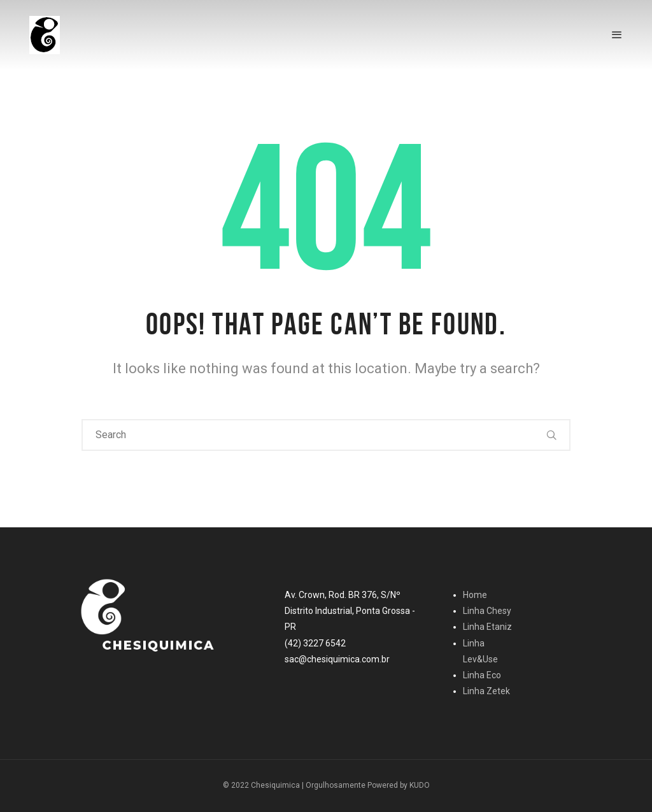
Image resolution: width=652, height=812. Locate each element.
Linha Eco (482, 675)
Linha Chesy (487, 611)
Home (475, 595)
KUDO (420, 785)
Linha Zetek (486, 691)
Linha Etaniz (487, 627)
